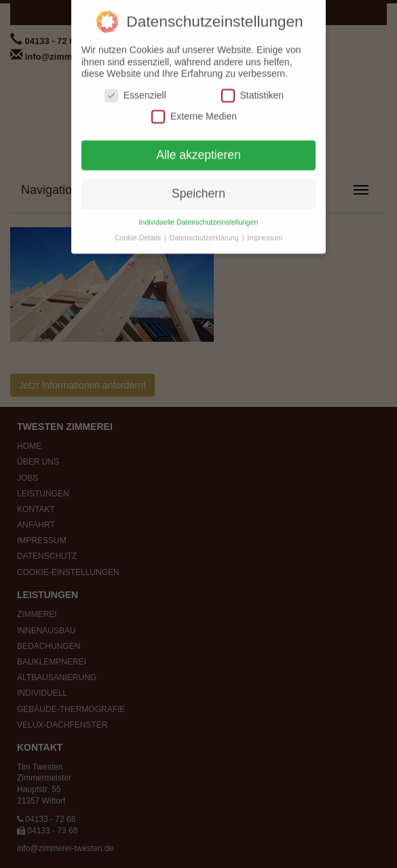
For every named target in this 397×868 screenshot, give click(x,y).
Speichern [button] (198, 188)
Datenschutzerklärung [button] (205, 232)
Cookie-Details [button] (139, 232)
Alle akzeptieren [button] (198, 149)
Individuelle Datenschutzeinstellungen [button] (199, 216)
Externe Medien (194, 111)
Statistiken (253, 90)
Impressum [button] (265, 232)
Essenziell (135, 90)
